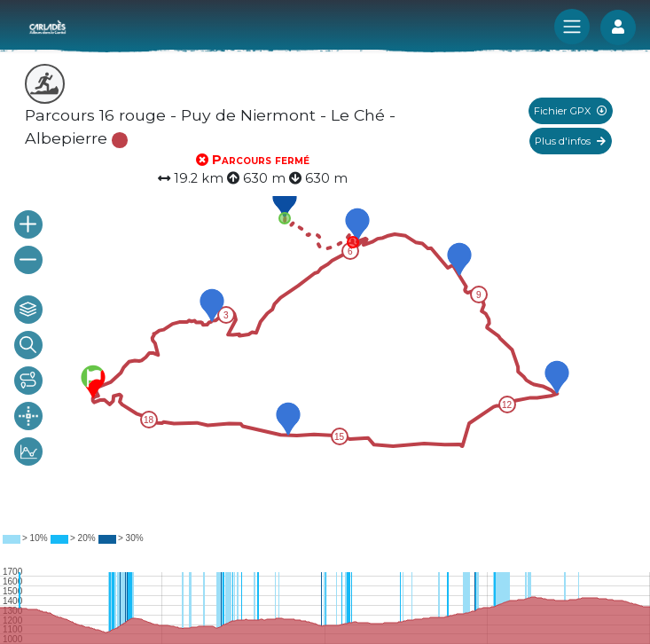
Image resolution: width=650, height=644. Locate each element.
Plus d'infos (570, 141)
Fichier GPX (570, 111)
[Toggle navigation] (572, 27)
